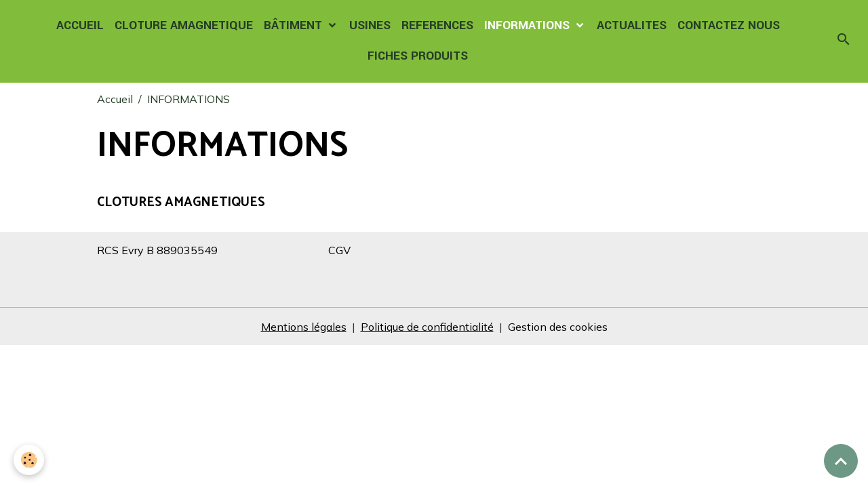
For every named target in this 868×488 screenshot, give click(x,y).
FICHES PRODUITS (418, 56)
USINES (370, 25)
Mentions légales (304, 327)
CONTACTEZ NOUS (729, 25)
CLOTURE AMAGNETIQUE (184, 25)
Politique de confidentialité (427, 327)
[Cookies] (29, 460)
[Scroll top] (841, 461)
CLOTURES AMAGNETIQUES (181, 202)
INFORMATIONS (529, 25)
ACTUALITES (632, 25)
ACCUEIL (80, 25)
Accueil (115, 99)
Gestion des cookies (558, 327)
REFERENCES (437, 25)
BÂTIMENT (295, 25)
